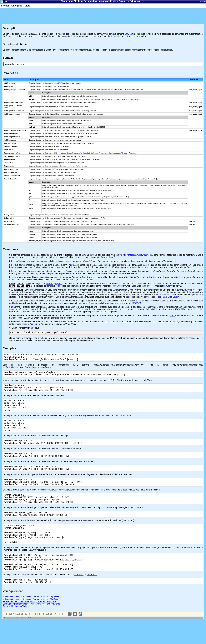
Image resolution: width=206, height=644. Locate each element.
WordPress (92, 597)
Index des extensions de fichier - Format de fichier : (31, 620)
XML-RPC (79, 597)
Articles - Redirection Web (15, 629)
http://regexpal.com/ (106, 258)
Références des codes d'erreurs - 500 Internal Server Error (30, 625)
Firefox (49, 284)
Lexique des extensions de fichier (100, 1)
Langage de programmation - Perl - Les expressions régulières (31, 627)
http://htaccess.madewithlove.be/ (138, 255)
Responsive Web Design (168, 298)
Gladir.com (66, 1)
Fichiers (78, 1)
